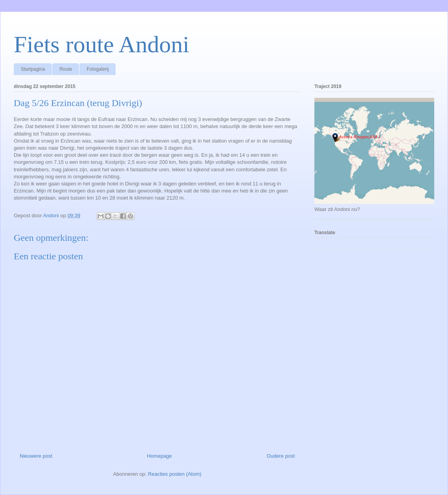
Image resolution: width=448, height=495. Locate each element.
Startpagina (33, 69)
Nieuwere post (36, 456)
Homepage (160, 456)
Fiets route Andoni (102, 44)
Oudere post (281, 456)
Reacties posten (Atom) (175, 474)
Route (66, 69)
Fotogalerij (97, 69)
